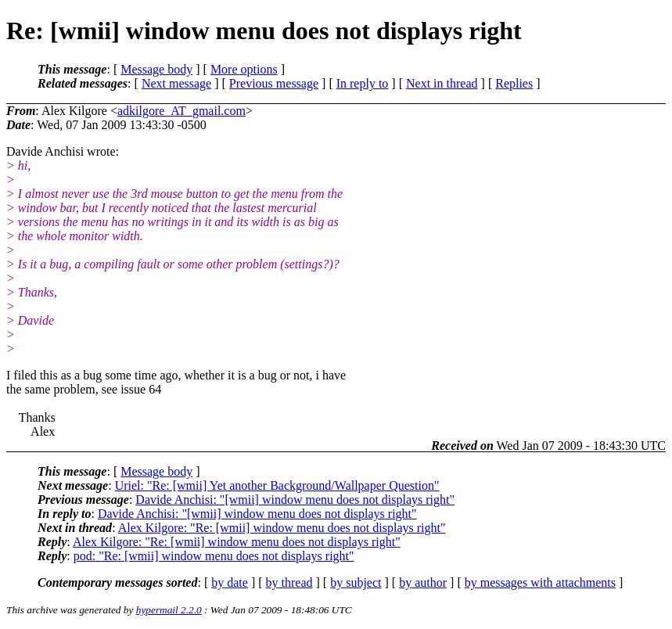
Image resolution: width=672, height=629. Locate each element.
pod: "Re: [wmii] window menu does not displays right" (214, 556)
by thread (289, 582)
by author (423, 582)
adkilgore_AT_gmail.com (181, 111)
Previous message (274, 83)
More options (244, 69)
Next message (176, 83)
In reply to (363, 83)
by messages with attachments (540, 582)
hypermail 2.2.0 (169, 610)
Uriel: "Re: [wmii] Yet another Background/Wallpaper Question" (277, 485)
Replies (514, 83)
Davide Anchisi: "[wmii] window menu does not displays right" (295, 500)
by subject (356, 582)
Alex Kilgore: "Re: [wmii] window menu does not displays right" (282, 528)
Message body (156, 69)
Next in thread (442, 83)
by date (230, 582)
